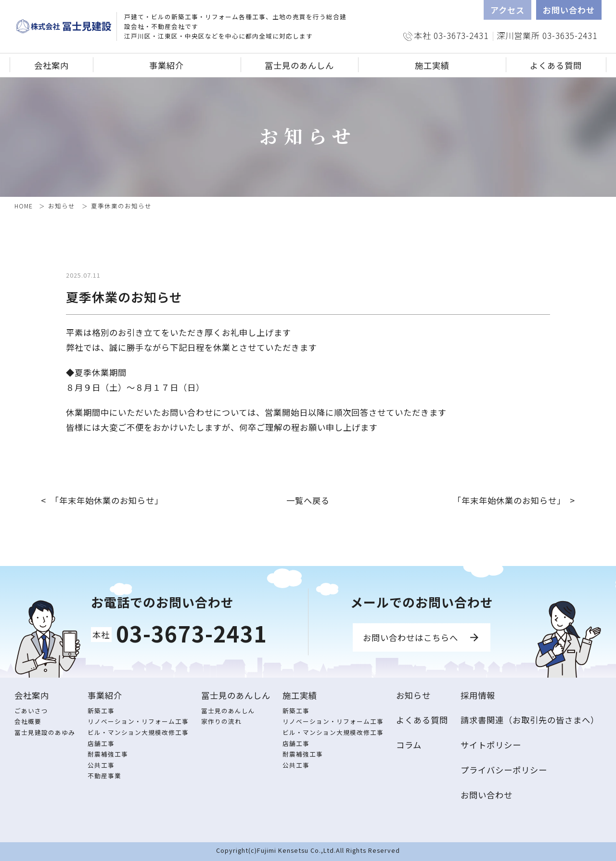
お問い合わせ (569, 10)
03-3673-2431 (192, 633)
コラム (409, 745)
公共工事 (101, 765)
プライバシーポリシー (504, 770)
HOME (24, 206)
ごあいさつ (31, 711)
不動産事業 (104, 776)
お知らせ (62, 206)
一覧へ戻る (308, 500)
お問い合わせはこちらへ (411, 637)
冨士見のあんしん (228, 711)
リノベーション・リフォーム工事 (138, 721)
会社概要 (28, 721)
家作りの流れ (221, 721)
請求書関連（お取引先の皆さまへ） (530, 720)
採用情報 (478, 695)
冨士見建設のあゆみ (45, 732)
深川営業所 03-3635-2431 (547, 35)
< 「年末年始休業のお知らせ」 (102, 500)
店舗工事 (101, 743)
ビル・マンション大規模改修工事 (138, 732)
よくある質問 (556, 65)
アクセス (507, 10)
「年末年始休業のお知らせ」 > (514, 500)
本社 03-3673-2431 (451, 35)
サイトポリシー (491, 745)
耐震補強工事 (108, 754)
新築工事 (101, 711)
